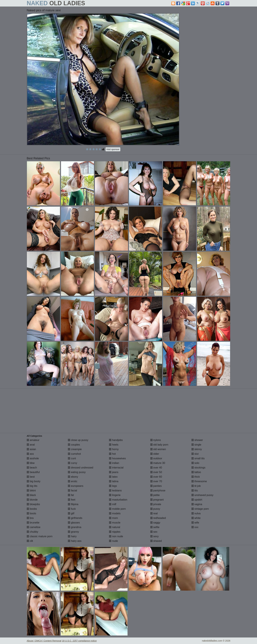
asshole (33, 458)
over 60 (156, 477)
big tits (32, 486)
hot (112, 454)
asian (31, 449)
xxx (195, 527)
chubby (32, 532)
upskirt (197, 500)
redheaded (158, 518)
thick (196, 477)
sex (154, 532)
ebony (73, 477)
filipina (73, 504)
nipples (115, 532)
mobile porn (117, 509)
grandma (75, 527)
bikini (31, 490)
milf (113, 504)
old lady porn (159, 445)
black (31, 495)
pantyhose (158, 490)
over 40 (156, 468)
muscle (115, 523)
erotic (73, 481)
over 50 (156, 472)
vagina (197, 504)
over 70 (156, 481)
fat (71, 495)
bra (30, 518)
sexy (154, 536)
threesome (199, 481)
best (31, 477)
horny (114, 449)
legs (113, 486)
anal (31, 445)
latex (113, 477)
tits (195, 490)
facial (72, 490)
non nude (116, 536)
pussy (155, 509)
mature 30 (158, 463)
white (196, 518)
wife (195, 523)
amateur (33, 440)
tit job (196, 486)
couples (74, 445)
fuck (72, 509)
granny (73, 532)
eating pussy (77, 472)
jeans (114, 472)
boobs (32, 509)
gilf (71, 513)
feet (72, 500)
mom (113, 518)
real (154, 513)
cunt (72, 458)
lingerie (115, 495)
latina (114, 481)
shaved (156, 541)
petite (155, 495)
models (115, 513)
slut (195, 454)
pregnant (157, 500)
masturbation (118, 500)
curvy (73, 463)
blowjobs (33, 504)
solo (195, 463)
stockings (198, 468)
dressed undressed (81, 468)
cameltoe (34, 527)
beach (32, 468)
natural (114, 527)
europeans (76, 486)
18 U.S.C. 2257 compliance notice (79, 641)
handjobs (116, 440)
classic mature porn (40, 536)
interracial (116, 468)
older (155, 454)
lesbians (115, 490)
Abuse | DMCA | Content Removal (44, 641)
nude (113, 541)
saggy (155, 523)
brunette (33, 523)
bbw (31, 463)
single (196, 445)
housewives (117, 458)
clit (30, 541)
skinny (197, 449)
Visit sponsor (113, 149)
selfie (155, 527)
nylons (156, 440)
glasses (74, 523)
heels (114, 445)
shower (197, 440)
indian (114, 463)
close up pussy (78, 440)
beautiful (33, 472)
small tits (198, 458)
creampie (75, 449)
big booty (34, 481)
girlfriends (75, 518)
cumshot (74, 454)
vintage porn (200, 509)
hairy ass (75, 541)
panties (156, 486)
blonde (32, 500)
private (156, 504)
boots (31, 513)
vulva (196, 513)
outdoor (156, 458)
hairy (72, 536)
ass (30, 454)
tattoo (196, 472)
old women (158, 449)
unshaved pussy (202, 495)
